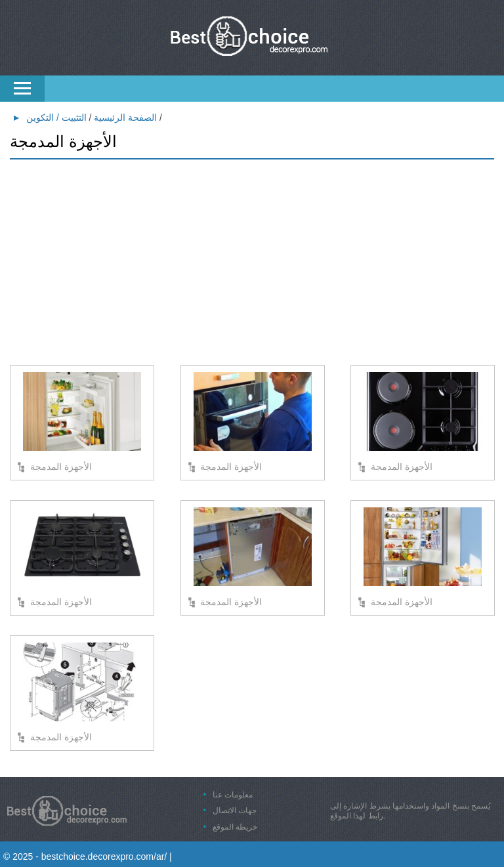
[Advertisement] (252, 263)
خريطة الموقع (235, 827)
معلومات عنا (233, 795)
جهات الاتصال (235, 811)
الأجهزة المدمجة (61, 467)
